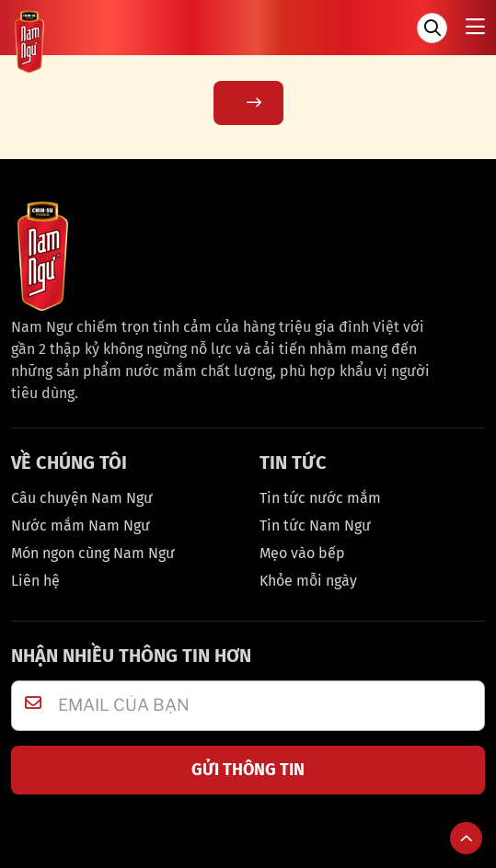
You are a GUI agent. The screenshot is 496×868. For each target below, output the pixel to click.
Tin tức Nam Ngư (315, 525)
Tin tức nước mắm (320, 498)
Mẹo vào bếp (302, 553)
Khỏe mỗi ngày (308, 581)
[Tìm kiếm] (432, 28)
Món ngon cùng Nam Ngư (93, 553)
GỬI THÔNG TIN (248, 770)
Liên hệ (35, 581)
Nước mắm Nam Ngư (81, 525)
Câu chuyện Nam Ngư (82, 498)
